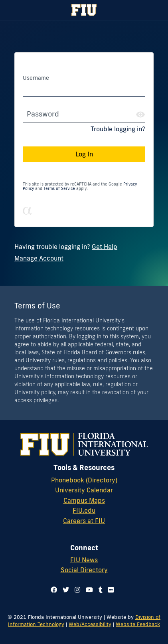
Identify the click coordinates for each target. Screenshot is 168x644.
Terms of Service (59, 189)
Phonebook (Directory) (84, 480)
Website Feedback (138, 624)
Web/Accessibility (90, 624)
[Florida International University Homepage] (84, 10)
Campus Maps (84, 500)
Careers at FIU (84, 521)
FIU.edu (84, 510)
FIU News (84, 560)
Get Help (105, 247)
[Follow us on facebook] (54, 590)
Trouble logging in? (118, 129)
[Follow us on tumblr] (101, 590)
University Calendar (84, 490)
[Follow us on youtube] (89, 590)
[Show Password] (140, 115)
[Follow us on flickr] (111, 590)
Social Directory (84, 570)
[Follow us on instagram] (77, 590)
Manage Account (39, 258)
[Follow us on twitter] (66, 590)
